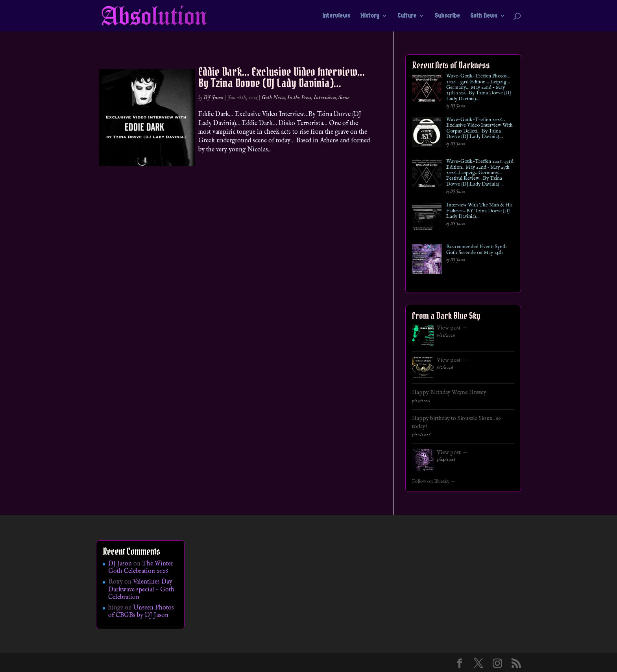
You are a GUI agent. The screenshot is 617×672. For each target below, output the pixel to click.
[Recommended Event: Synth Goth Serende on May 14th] (427, 261)
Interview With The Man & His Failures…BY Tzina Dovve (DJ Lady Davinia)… (479, 211)
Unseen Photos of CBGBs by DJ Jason (141, 612)
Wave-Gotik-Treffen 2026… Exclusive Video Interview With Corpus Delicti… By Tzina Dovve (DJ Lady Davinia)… (479, 128)
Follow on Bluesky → (434, 482)
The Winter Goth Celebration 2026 (141, 568)
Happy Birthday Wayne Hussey (449, 392)
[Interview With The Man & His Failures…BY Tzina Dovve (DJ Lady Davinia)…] (427, 219)
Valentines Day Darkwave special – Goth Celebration (141, 589)
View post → (452, 328)
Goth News (484, 16)
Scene (344, 98)
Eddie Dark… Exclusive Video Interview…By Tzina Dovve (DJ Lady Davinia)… (282, 77)
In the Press (299, 98)
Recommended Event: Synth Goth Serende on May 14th (477, 250)
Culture (407, 16)
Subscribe (447, 16)
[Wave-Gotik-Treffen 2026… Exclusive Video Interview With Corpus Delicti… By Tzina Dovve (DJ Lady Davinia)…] (427, 133)
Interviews (336, 16)
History (370, 16)
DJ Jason (213, 98)
